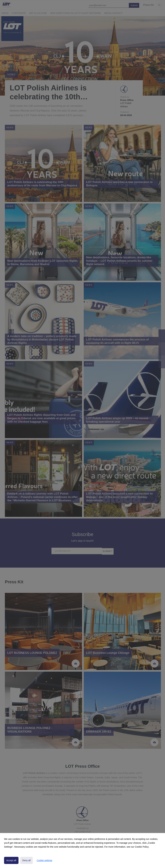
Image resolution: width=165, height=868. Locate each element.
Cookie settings (44, 860)
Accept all (11, 860)
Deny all (27, 860)
